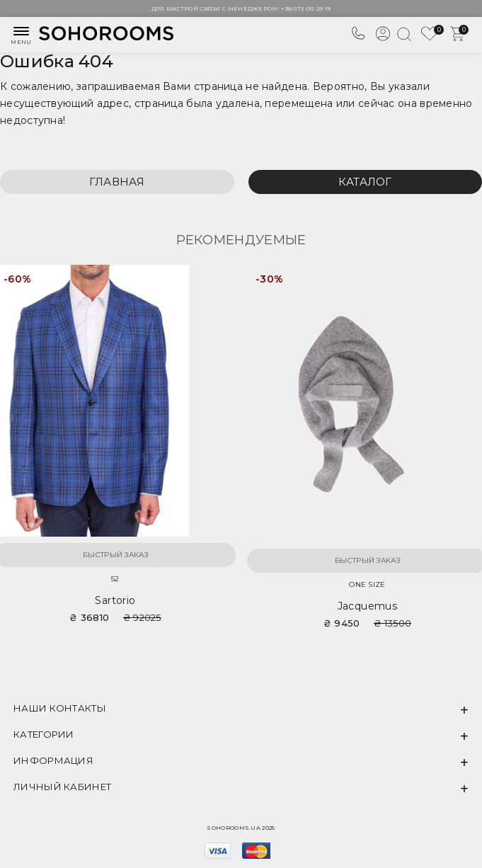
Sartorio (115, 600)
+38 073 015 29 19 (306, 8)
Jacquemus (368, 606)
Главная (117, 182)
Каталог (365, 182)
